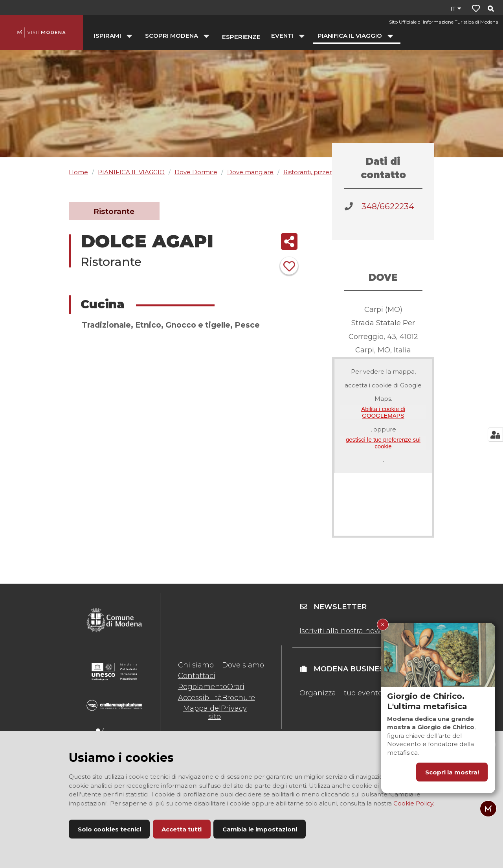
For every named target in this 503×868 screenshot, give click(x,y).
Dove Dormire (196, 172)
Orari (236, 687)
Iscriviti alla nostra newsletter (351, 631)
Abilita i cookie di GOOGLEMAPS (383, 412)
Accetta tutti (182, 829)
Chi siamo (196, 665)
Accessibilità (200, 698)
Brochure (239, 698)
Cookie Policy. (414, 803)
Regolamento (203, 687)
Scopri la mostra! (452, 772)
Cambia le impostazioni (260, 829)
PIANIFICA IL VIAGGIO (131, 172)
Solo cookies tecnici (109, 829)
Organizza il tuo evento (341, 693)
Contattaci (197, 676)
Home (78, 172)
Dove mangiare (250, 172)
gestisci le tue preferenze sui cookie (383, 443)
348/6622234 (388, 206)
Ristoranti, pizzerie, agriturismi (327, 172)
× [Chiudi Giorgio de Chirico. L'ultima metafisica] (383, 624)
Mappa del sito (202, 712)
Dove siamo (243, 665)
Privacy (234, 708)
